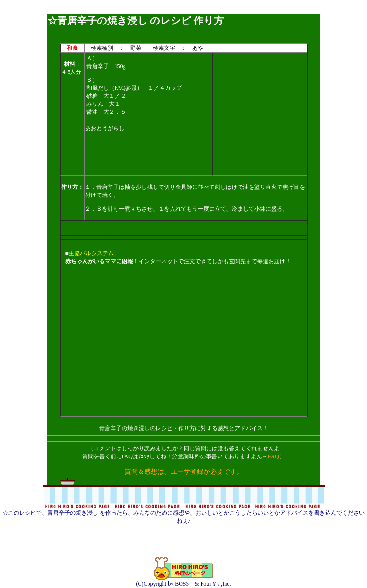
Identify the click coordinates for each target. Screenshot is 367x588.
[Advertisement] (184, 11)
